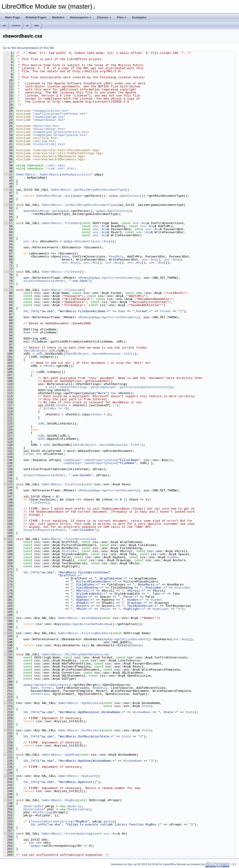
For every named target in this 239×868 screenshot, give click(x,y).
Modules (58, 17)
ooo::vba (56, 165)
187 (8, 618)
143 (8, 484)
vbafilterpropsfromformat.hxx (60, 114)
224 (8, 730)
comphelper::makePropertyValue (90, 460)
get (106, 822)
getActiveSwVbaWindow (93, 624)
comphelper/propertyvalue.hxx (60, 135)
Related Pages (36, 17)
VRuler (105, 609)
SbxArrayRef (33, 806)
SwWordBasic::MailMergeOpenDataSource (74, 654)
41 (8, 175)
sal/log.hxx (44, 141)
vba (37, 25)
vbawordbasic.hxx (49, 120)
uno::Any (140, 223)
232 (8, 755)
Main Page (13, 17)
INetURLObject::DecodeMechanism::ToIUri (100, 354)
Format (165, 311)
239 (8, 776)
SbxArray (74, 806)
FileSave (38, 503)
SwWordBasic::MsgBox (59, 800)
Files (122, 17)
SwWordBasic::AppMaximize (80, 703)
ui (27, 25)
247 (8, 800)
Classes (104, 17)
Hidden (173, 557)
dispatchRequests (38, 281)
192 (8, 633)
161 (8, 539)
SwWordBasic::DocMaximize (80, 730)
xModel (83, 278)
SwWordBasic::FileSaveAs (62, 290)
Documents (84, 241)
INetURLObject (35, 351)
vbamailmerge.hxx (49, 117)
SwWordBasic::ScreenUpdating (66, 834)
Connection (40, 694)
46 (8, 190)
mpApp (77, 196)
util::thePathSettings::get (72, 387)
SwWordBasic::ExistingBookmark (84, 633)
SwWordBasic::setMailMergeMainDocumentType (79, 205)
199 (8, 654)
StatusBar (70, 551)
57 (8, 223)
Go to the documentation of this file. (29, 48)
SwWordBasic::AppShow (60, 755)
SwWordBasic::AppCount (77, 776)
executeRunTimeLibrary (52, 822)
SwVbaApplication (76, 175)
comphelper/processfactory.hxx (61, 132)
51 (8, 205)
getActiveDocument (132, 639)
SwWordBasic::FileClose (62, 484)
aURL (52, 351)
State (146, 706)
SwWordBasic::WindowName (79, 618)
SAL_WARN (38, 825)
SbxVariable (33, 809)
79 (8, 290)
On (32, 843)
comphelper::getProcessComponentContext (133, 387)
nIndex (62, 405)
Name (65, 257)
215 (8, 703)
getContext (131, 196)
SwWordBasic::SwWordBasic (38, 175)
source (16, 25)
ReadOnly (116, 257)
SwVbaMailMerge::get (53, 196)
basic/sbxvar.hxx (49, 129)
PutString (42, 812)
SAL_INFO (31, 311)
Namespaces (81, 17)
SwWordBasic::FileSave (61, 272)
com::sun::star (62, 168)
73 (8, 272)
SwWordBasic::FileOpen (61, 223)
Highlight (161, 609)
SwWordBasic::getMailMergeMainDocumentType (88, 190)
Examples (139, 17)
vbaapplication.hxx (51, 111)
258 (8, 834)
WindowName (142, 712)
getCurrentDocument (120, 278)
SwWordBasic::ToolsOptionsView (68, 539)
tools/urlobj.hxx (49, 144)
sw (4, 25)
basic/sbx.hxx (46, 126)
